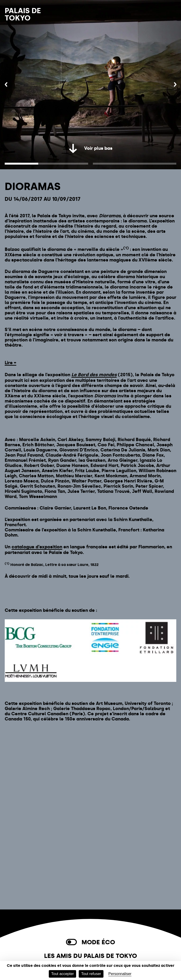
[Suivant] (175, 85)
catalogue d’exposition (37, 547)
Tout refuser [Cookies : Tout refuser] (91, 974)
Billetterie (109, 17)
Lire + (10, 363)
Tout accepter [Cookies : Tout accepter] (62, 974)
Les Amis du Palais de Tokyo (90, 956)
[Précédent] (6, 85)
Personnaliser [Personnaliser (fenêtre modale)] (120, 974)
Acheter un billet (27, 590)
